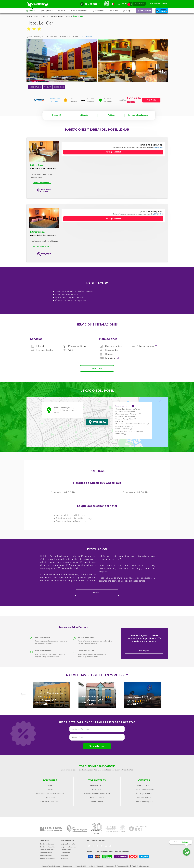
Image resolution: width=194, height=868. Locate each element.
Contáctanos (67, 866)
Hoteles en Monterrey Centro (60, 16)
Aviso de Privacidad (96, 866)
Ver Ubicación (86, 37)
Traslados (65, 858)
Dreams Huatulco (144, 785)
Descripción (57, 115)
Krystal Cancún (97, 802)
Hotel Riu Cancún (97, 798)
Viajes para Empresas (69, 847)
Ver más (97, 592)
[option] (51, 696)
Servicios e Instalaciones (138, 115)
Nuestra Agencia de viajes (51, 866)
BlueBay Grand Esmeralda (144, 789)
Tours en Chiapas (46, 855)
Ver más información (42, 183)
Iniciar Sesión (139, 4)
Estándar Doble (37, 165)
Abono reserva (144, 866)
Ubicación (84, 115)
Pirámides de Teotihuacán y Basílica (50, 793)
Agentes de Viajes (123, 866)
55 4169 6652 (158, 147)
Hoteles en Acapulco (47, 858)
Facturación (110, 866)
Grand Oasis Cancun (97, 785)
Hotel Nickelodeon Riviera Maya (97, 793)
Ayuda (134, 866)
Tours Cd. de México (47, 850)
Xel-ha (50, 789)
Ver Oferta (151, 100)
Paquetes (65, 855)
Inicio (28, 16)
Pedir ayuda (144, 651)
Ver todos (97, 368)
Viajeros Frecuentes (68, 844)
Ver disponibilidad (113, 152)
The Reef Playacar (144, 798)
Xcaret (50, 785)
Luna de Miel (66, 853)
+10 (162, 71)
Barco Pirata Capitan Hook (50, 802)
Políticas (111, 115)
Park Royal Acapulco (144, 793)
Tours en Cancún (46, 853)
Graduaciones (66, 850)
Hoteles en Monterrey (40, 16)
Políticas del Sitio (81, 866)
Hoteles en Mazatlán (47, 847)
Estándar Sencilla (37, 232)
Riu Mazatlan (97, 789)
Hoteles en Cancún (47, 844)
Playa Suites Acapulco (144, 802)
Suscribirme (97, 746)
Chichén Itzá (50, 798)
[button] (82, 11)
